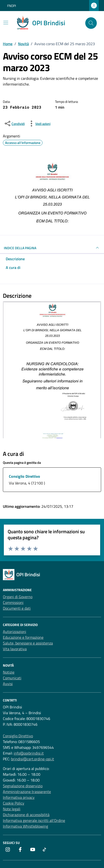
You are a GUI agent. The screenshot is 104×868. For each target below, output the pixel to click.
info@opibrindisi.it (29, 753)
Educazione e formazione (23, 637)
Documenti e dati (17, 608)
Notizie (9, 672)
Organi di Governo (18, 597)
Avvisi (8, 684)
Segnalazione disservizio (23, 786)
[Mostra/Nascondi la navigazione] (6, 23)
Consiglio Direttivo (24, 476)
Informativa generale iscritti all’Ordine (34, 820)
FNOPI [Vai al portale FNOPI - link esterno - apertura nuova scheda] (12, 6)
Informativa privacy (19, 797)
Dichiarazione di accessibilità (26, 815)
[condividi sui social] (14, 124)
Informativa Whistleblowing (25, 826)
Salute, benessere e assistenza (28, 643)
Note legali (12, 809)
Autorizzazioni (15, 632)
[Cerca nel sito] (91, 23)
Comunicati (12, 678)
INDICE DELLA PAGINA (52, 248)
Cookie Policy (14, 803)
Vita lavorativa (15, 649)
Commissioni (13, 602)
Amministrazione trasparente (27, 792)
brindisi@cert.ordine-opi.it (33, 759)
